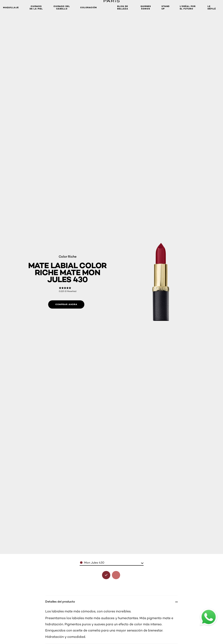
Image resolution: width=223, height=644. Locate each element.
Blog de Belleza (123, 7)
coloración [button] (88, 7)
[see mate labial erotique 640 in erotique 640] (116, 575)
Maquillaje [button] (11, 7)
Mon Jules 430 (94, 563)
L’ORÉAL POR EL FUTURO (188, 7)
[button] (107, 8)
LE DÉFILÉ (212, 7)
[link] (68, 290)
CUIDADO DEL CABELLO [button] (62, 7)
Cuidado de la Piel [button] (36, 7)
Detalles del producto (60, 601)
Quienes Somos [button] (146, 7)
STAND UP (166, 7)
